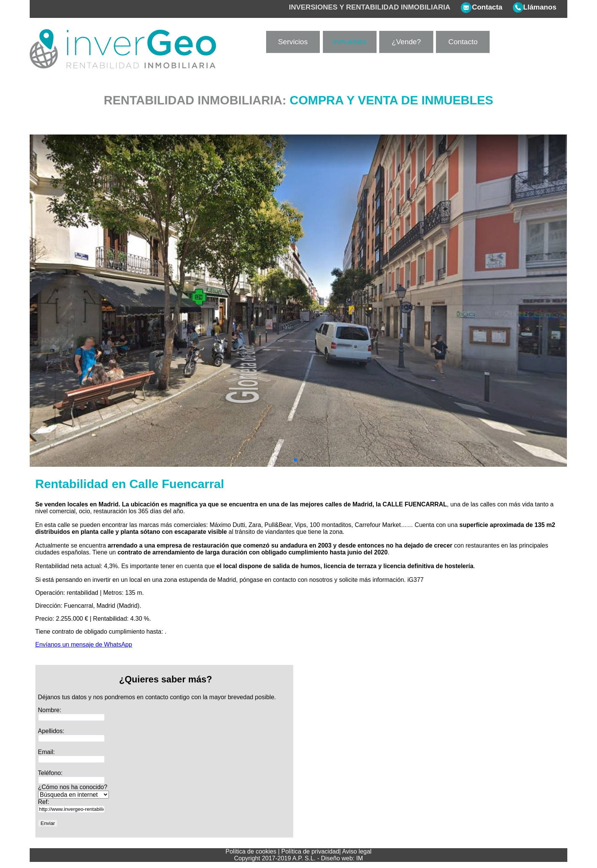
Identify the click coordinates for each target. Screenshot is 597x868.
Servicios (293, 42)
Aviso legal (357, 851)
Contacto (463, 42)
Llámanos (529, 7)
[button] (295, 460)
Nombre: (50, 710)
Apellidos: (51, 731)
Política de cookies (251, 851)
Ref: (44, 802)
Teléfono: (50, 773)
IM (360, 858)
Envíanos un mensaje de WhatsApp (84, 645)
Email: (46, 752)
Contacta (476, 7)
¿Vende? (406, 42)
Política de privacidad (310, 851)
